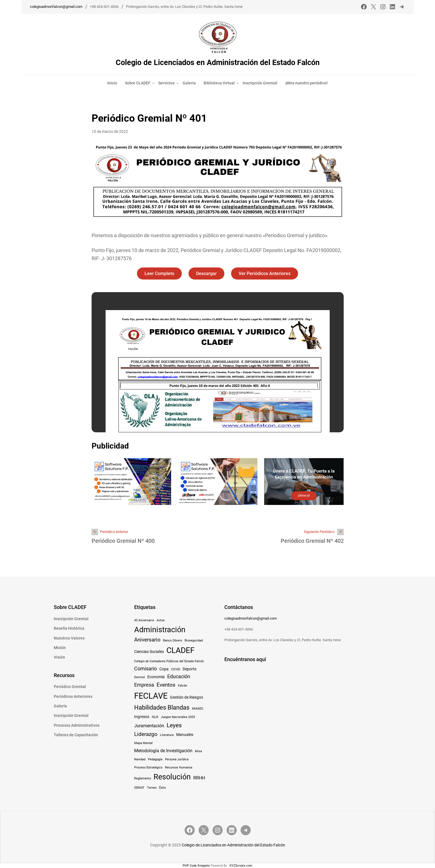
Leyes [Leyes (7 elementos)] (174, 725)
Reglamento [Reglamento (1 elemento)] (143, 778)
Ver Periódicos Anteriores (265, 273)
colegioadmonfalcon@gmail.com (56, 7)
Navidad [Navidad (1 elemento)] (140, 759)
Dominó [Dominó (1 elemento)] (139, 677)
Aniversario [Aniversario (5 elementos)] (147, 639)
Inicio (112, 83)
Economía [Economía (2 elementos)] (156, 677)
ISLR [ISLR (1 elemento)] (155, 717)
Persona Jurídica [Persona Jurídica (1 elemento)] (177, 759)
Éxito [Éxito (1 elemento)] (162, 787)
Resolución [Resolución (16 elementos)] (172, 777)
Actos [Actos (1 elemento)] (161, 620)
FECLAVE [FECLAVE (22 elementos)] (151, 696)
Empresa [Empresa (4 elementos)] (144, 685)
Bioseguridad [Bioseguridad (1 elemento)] (194, 640)
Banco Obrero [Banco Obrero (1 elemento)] (173, 640)
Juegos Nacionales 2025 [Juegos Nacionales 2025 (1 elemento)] (178, 717)
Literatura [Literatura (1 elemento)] (167, 735)
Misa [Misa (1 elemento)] (198, 751)
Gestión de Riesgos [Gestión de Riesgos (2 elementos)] (187, 697)
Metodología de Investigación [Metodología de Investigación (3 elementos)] (163, 751)
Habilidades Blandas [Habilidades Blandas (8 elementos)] (162, 707)
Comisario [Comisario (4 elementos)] (146, 668)
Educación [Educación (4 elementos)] (179, 677)
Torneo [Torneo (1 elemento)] (152, 787)
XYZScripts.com (241, 865)
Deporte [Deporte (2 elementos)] (189, 669)
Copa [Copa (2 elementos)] (164, 669)
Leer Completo (159, 273)
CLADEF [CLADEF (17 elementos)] (180, 650)
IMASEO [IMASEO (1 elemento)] (198, 708)
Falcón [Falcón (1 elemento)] (182, 685)
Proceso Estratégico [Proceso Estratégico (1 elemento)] (148, 767)
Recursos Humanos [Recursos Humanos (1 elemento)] (179, 767)
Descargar (206, 273)
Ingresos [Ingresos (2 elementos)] (142, 716)
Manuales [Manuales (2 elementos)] (185, 734)
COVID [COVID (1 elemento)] (176, 669)
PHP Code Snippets (196, 865)
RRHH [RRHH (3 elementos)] (199, 778)
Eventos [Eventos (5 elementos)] (166, 685)
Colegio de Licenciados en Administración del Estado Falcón (218, 62)
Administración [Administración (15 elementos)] (160, 629)
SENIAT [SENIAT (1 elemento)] (139, 787)
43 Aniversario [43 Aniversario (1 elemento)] (144, 620)
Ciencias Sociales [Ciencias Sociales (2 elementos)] (149, 651)
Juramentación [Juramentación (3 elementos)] (149, 725)
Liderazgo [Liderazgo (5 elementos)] (146, 734)
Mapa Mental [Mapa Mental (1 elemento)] (143, 743)
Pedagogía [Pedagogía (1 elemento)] (155, 759)
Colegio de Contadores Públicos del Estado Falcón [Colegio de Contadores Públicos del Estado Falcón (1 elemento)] (169, 661)
